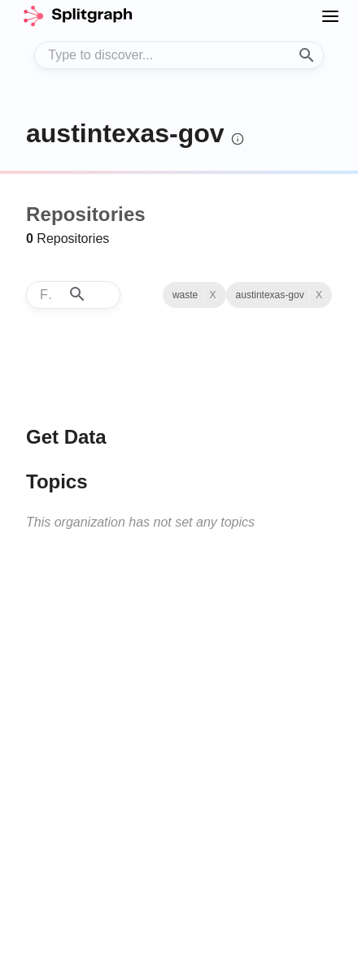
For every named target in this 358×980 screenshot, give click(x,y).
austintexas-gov (125, 133)
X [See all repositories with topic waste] (319, 295)
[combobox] (179, 55)
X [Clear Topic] (213, 295)
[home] (77, 16)
